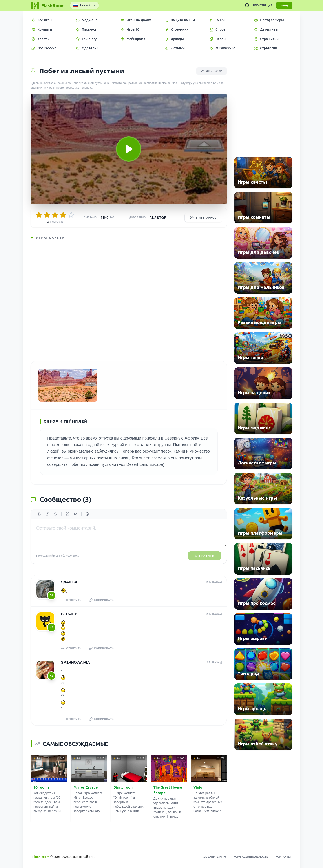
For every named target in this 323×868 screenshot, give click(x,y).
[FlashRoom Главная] (48, 5)
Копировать (101, 600)
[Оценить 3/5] (55, 215)
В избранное (203, 218)
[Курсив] (47, 514)
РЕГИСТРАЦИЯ (262, 5)
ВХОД (284, 5)
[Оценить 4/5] (63, 215)
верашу (69, 614)
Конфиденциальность (251, 857)
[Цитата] (67, 514)
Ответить (71, 600)
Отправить (205, 556)
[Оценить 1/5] (39, 215)
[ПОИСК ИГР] (247, 5)
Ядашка (69, 582)
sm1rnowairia (75, 662)
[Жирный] (39, 514)
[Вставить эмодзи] (87, 514)
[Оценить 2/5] (47, 215)
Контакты (283, 857)
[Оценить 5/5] (71, 215)
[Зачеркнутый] (55, 514)
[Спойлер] (75, 514)
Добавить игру (215, 857)
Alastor (158, 218)
